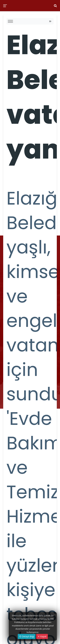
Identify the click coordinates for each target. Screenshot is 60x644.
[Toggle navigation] (50, 21)
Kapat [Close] (42, 636)
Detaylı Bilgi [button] (27, 636)
